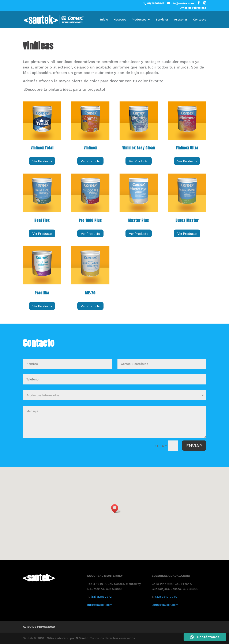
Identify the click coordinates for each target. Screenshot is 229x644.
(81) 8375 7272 (101, 597)
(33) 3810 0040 (166, 597)
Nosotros (120, 20)
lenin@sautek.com (165, 605)
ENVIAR (194, 446)
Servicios (162, 20)
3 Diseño (82, 638)
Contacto (200, 20)
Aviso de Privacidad (193, 8)
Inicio (104, 20)
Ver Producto (42, 161)
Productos (139, 20)
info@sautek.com (100, 605)
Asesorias (181, 20)
